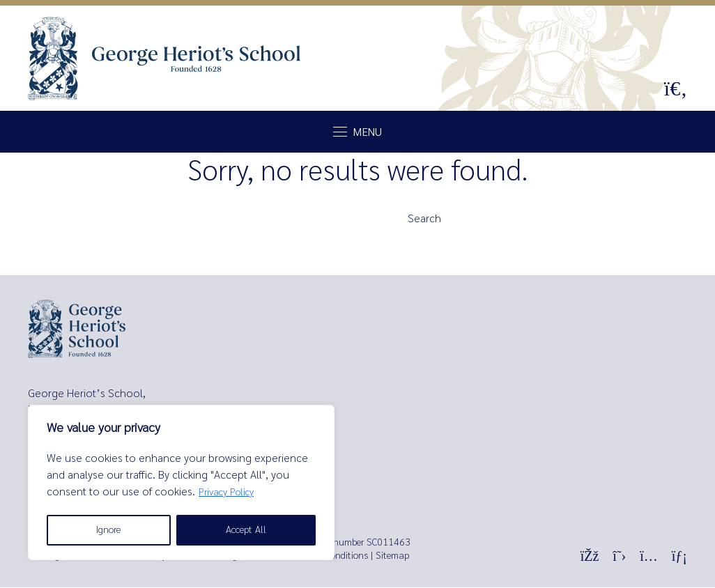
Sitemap (392, 556)
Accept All (246, 530)
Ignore (108, 530)
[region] (181, 482)
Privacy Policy (226, 492)
